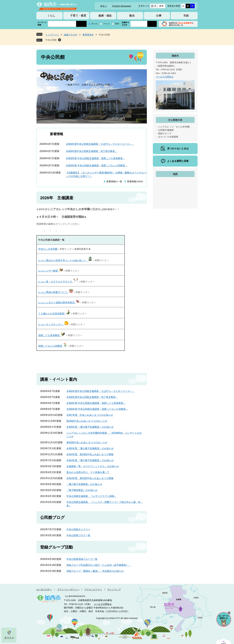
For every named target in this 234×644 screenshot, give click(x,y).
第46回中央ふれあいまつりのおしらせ (87, 421)
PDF (117, 24)
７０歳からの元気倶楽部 (54, 314)
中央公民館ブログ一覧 (78, 535)
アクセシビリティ (93, 589)
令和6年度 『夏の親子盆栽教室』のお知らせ (90, 427)
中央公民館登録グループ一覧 (82, 559)
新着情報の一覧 (114, 181)
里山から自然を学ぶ (65, 260)
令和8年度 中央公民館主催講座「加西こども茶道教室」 (95, 158)
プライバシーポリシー (68, 589)
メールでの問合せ (165, 77)
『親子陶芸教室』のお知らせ (82, 490)
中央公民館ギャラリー (78, 529)
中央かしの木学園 (48, 249)
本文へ (104, 6)
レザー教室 (51, 271)
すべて (95, 24)
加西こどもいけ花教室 (53, 346)
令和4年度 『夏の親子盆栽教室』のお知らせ (90, 460)
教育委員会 (88, 35)
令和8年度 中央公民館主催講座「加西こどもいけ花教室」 (97, 165)
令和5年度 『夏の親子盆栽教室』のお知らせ (90, 448)
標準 (161, 6)
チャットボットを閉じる (229, 613)
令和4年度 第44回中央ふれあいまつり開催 (90, 454)
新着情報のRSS (135, 181)
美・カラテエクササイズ (58, 282)
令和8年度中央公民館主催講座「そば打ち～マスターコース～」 (100, 144)
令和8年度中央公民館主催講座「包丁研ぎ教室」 (92, 151)
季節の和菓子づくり (56, 292)
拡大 (154, 6)
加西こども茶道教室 (52, 335)
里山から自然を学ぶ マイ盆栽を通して (88, 472)
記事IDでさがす (126, 24)
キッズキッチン (53, 324)
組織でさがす (71, 35)
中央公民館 (51, 40)
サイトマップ (114, 589)
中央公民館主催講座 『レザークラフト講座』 (91, 496)
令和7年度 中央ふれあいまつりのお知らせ (90, 415)
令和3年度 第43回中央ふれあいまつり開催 (90, 478)
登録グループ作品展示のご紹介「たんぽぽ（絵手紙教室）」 (99, 565)
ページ (106, 24)
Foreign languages (122, 6)
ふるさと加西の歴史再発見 (59, 303)
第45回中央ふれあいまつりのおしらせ (87, 442)
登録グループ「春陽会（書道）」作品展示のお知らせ (95, 571)
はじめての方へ (44, 589)
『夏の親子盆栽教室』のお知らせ (84, 484)
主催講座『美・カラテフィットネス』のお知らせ (93, 466)
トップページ (52, 35)
